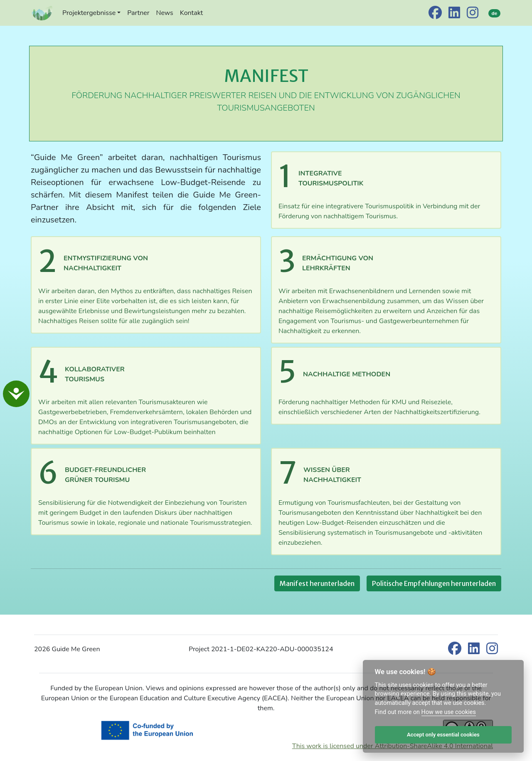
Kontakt (191, 13)
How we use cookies (449, 712)
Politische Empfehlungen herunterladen (434, 583)
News (165, 13)
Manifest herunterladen (317, 583)
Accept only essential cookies (443, 735)
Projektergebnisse (89, 13)
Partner (138, 13)
